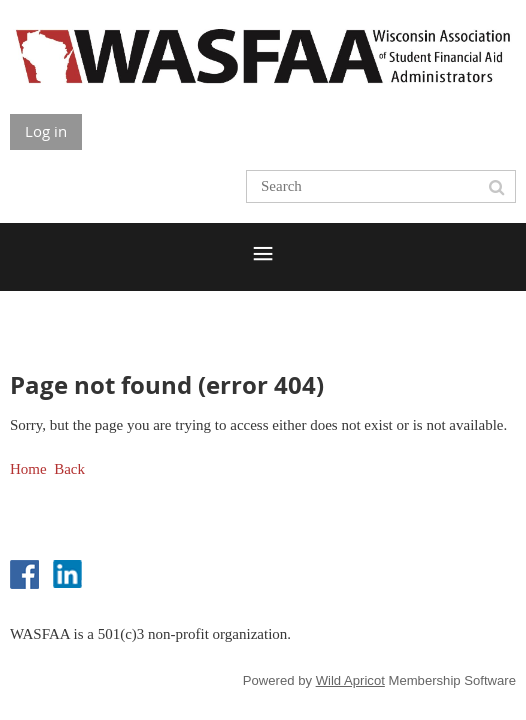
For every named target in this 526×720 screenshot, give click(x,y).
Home (28, 469)
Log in (46, 131)
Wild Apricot (350, 680)
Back (69, 469)
